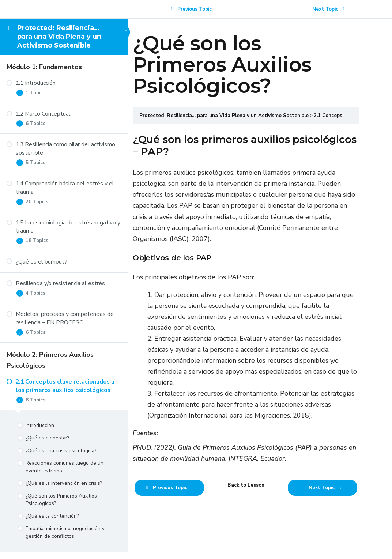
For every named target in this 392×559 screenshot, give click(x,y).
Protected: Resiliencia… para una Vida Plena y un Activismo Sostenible (59, 37)
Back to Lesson (260, 507)
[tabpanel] (260, 310)
